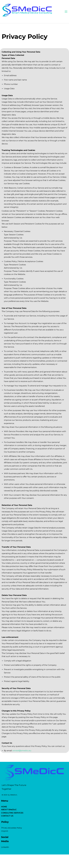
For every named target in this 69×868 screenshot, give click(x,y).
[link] (34, 757)
